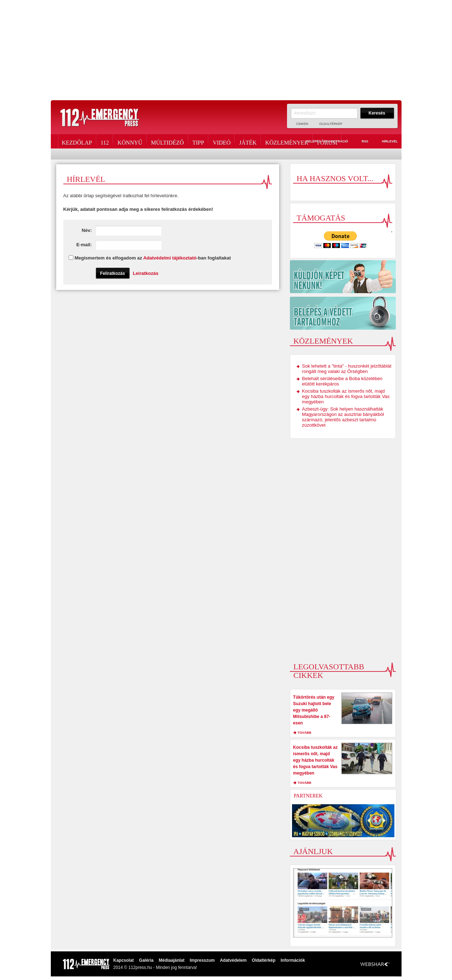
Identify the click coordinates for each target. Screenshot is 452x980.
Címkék (303, 124)
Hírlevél (386, 142)
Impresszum (202, 960)
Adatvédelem (233, 960)
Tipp (198, 141)
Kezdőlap (77, 141)
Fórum (327, 141)
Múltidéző (167, 141)
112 (105, 141)
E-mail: (119, 245)
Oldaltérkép (331, 124)
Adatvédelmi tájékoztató (170, 258)
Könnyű (130, 141)
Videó (222, 141)
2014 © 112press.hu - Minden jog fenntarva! (155, 967)
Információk (293, 960)
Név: (121, 231)
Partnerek (308, 796)
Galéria (146, 960)
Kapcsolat (124, 960)
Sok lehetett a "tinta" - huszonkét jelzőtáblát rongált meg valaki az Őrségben (347, 369)
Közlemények (287, 141)
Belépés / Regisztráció (323, 142)
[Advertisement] (226, 50)
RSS (361, 142)
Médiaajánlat (171, 960)
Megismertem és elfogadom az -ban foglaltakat (153, 258)
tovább (305, 733)
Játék (248, 141)
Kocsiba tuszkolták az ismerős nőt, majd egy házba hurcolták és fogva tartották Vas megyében (346, 396)
